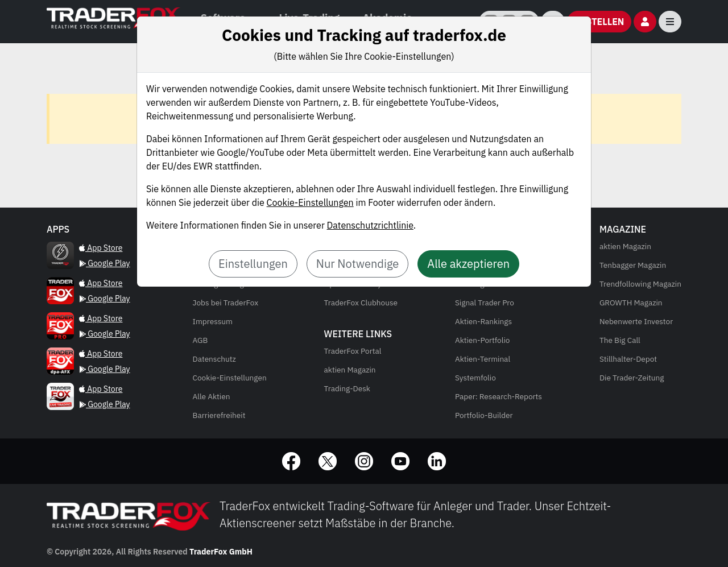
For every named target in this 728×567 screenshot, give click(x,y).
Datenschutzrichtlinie (370, 225)
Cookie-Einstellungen (310, 202)
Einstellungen (253, 264)
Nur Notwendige (358, 264)
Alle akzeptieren (468, 264)
